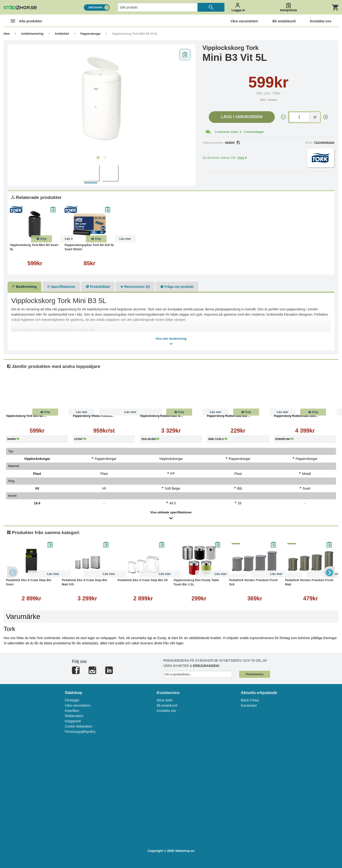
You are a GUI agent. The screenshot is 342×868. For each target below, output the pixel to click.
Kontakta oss (166, 711)
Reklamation (74, 716)
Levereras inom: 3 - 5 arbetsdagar (240, 132)
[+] (326, 117)
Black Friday (250, 700)
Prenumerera (255, 674)
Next (329, 572)
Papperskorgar (91, 34)
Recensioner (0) (135, 287)
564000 (232, 143)
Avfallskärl (62, 34)
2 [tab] (105, 158)
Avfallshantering (32, 34)
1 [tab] (98, 158)
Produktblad (98, 287)
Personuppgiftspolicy (80, 732)
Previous (13, 572)
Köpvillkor (72, 711)
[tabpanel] (102, 100)
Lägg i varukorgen (242, 117)
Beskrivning (24, 287)
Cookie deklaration (79, 726)
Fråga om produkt (177, 287)
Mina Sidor (165, 700)
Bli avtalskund (167, 705)
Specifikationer (61, 287)
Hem (7, 34)
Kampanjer (249, 705)
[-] (283, 117)
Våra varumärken (78, 705)
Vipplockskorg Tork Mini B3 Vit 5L (135, 34)
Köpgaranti (73, 721)
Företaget (72, 700)
